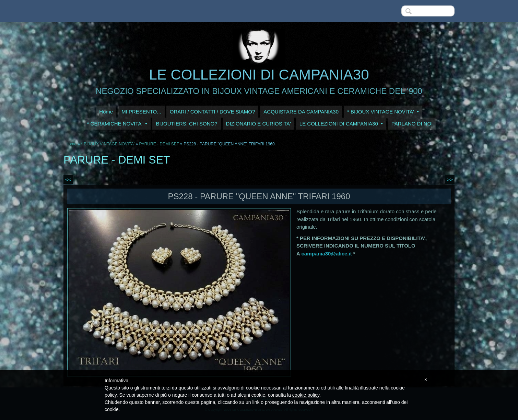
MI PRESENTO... (141, 112)
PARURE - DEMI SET (159, 144)
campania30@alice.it (326, 254)
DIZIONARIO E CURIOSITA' (258, 124)
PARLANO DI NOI (412, 124)
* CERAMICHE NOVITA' (117, 124)
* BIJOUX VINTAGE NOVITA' (383, 112)
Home (106, 112)
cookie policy (306, 395)
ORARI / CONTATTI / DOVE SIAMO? (213, 112)
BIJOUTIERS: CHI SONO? (186, 124)
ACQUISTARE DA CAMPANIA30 (301, 112)
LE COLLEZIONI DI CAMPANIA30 (259, 75)
